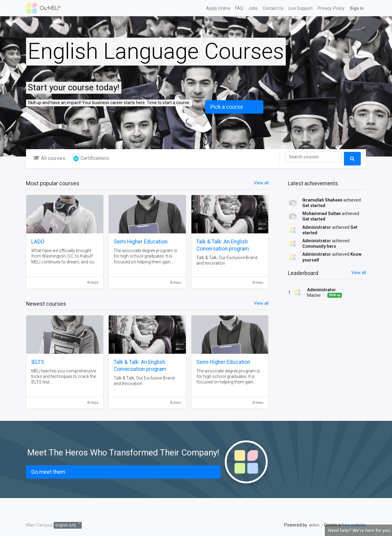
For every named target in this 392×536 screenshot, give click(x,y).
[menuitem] (218, 8)
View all (359, 273)
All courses (49, 158)
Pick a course (227, 107)
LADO (38, 242)
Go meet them (48, 472)
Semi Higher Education (141, 242)
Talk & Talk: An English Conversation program (223, 245)
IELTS (38, 362)
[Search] (313, 157)
